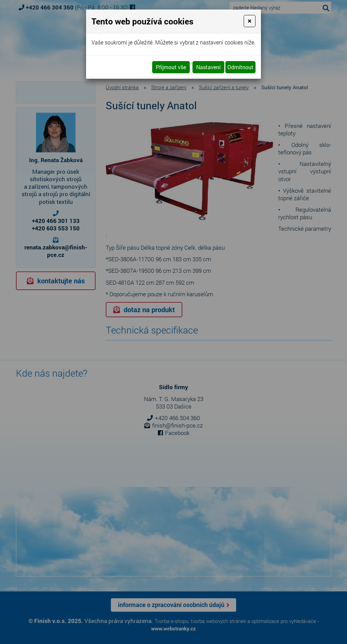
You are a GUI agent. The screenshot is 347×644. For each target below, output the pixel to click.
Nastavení (208, 67)
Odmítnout (240, 67)
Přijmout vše (171, 67)
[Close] (250, 21)
